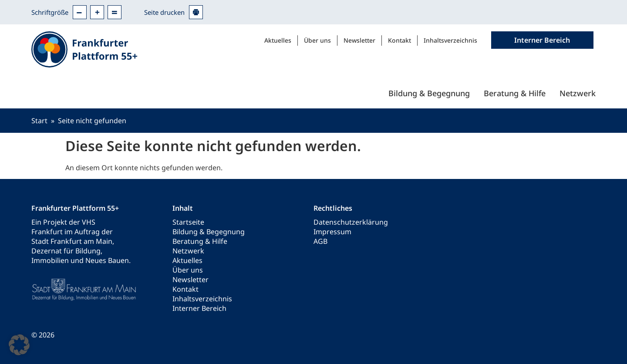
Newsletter (359, 40)
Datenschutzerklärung (351, 222)
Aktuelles (278, 40)
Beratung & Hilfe (515, 93)
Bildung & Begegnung (429, 93)
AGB (320, 241)
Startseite (188, 222)
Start (39, 121)
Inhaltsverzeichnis (450, 40)
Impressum (332, 232)
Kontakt (399, 40)
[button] (19, 345)
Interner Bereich (199, 308)
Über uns (317, 40)
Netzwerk (578, 93)
